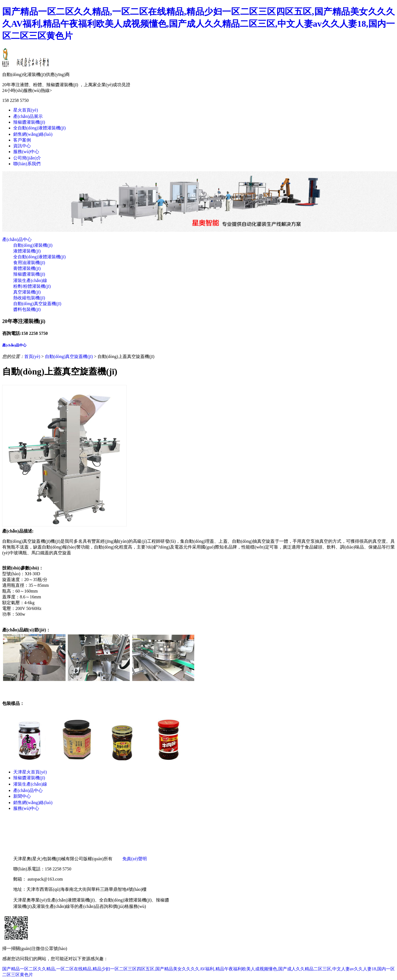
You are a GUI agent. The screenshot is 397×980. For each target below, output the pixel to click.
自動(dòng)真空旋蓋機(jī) (37, 304)
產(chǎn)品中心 (17, 239)
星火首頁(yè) (26, 110)
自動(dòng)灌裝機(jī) (33, 245)
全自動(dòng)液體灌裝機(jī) (39, 128)
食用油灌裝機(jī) (29, 263)
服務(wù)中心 (26, 152)
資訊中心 (22, 146)
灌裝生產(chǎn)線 (30, 280)
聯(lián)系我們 (27, 164)
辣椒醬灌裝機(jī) (29, 122)
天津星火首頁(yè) (30, 772)
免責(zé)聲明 (135, 859)
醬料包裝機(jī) (27, 309)
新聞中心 (22, 796)
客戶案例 (22, 140)
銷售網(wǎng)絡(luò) (33, 134)
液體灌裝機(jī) (27, 251)
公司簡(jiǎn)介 (27, 158)
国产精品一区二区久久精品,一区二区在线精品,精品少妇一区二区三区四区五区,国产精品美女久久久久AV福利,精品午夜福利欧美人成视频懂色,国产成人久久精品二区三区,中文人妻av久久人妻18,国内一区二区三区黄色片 (199, 24)
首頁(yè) (32, 356)
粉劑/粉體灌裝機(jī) (32, 286)
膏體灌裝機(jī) (27, 268)
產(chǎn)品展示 (28, 116)
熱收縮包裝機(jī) (29, 298)
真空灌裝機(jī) (27, 292)
